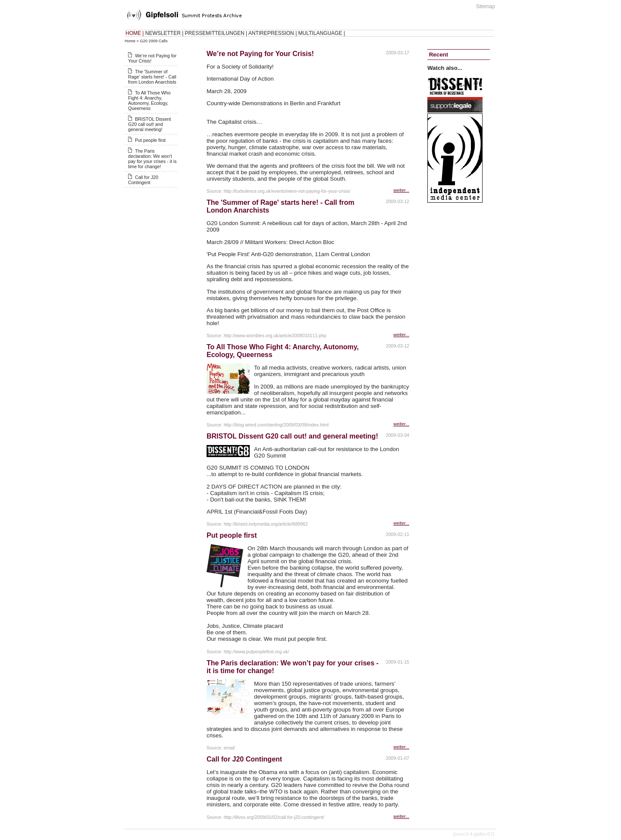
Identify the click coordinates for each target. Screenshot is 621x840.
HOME (133, 33)
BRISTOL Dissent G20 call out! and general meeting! (150, 124)
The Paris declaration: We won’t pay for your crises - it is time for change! (152, 159)
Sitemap (486, 6)
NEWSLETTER (163, 33)
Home (130, 41)
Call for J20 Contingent (143, 180)
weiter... (401, 190)
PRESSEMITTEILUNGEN (215, 33)
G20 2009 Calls (154, 41)
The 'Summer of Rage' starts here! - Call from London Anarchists (152, 77)
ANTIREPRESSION (271, 33)
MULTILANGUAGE (320, 33)
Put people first (150, 140)
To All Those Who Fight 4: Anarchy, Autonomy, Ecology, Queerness (149, 100)
